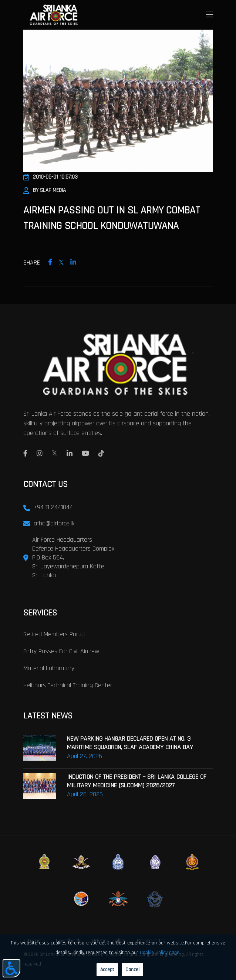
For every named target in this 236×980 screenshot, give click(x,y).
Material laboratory (49, 668)
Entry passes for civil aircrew (61, 651)
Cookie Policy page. (160, 953)
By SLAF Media (45, 190)
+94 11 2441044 (53, 507)
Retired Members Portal (54, 634)
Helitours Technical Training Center (68, 685)
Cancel (132, 970)
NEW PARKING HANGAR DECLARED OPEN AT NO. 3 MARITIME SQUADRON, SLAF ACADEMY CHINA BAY (130, 743)
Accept (107, 970)
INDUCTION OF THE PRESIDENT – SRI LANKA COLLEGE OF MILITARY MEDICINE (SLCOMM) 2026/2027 (137, 781)
